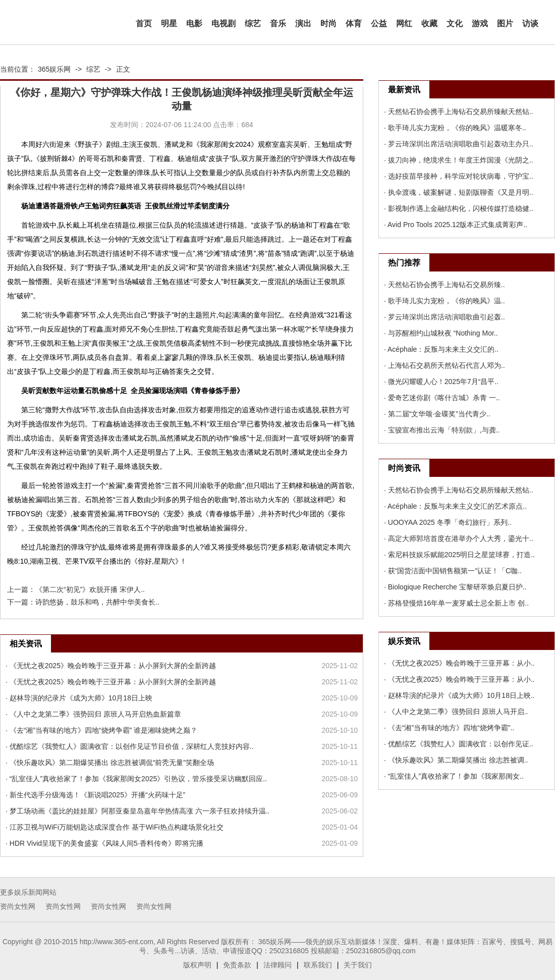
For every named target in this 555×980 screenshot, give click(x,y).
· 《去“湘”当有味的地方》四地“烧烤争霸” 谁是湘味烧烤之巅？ (101, 730)
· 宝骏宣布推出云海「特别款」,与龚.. (442, 430)
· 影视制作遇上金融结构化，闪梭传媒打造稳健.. (459, 208)
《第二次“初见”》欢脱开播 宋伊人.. (90, 589)
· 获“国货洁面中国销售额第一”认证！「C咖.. (453, 571)
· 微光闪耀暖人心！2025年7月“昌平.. (441, 382)
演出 (303, 23)
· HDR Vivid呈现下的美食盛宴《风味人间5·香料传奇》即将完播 (104, 843)
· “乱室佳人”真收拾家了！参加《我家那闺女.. (454, 776)
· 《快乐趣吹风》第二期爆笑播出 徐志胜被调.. (456, 760)
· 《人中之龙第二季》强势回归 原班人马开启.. (456, 712)
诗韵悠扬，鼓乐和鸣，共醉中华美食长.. (97, 602)
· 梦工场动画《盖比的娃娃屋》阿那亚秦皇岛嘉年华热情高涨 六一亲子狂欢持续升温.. (137, 811)
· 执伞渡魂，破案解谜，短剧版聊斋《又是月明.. (459, 192)
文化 (455, 23)
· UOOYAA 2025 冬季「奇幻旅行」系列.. (448, 522)
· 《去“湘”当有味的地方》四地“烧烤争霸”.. (449, 728)
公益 (379, 23)
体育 (354, 23)
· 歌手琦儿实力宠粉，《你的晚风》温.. (445, 301)
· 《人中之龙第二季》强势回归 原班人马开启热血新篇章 (93, 714)
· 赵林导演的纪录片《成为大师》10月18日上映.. (459, 695)
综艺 (253, 23)
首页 (144, 23)
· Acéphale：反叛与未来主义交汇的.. (441, 349)
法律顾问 (277, 965)
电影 (194, 23)
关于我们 (358, 965)
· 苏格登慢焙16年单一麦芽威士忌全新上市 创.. (456, 603)
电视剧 (224, 23)
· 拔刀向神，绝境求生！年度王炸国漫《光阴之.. (459, 160)
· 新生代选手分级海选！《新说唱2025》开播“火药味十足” (95, 795)
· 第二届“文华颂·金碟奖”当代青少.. (437, 414)
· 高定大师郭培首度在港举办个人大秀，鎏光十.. (459, 538)
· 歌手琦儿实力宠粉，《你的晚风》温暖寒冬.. (455, 128)
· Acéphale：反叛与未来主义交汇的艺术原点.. (455, 506)
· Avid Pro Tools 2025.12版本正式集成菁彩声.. (456, 225)
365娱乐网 (54, 69)
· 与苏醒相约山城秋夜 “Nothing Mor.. (441, 333)
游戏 (480, 23)
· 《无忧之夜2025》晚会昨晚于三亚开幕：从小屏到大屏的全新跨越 (111, 666)
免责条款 (237, 965)
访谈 (530, 23)
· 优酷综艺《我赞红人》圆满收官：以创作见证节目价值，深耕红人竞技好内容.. (130, 746)
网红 (404, 23)
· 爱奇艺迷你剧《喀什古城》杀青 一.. (442, 398)
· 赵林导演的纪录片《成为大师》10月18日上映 (79, 698)
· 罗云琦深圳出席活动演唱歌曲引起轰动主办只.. (459, 144)
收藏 (429, 23)
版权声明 (197, 965)
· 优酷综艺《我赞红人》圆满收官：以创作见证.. (459, 744)
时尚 (328, 23)
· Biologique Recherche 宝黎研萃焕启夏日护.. (455, 587)
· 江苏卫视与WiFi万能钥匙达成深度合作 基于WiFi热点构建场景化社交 (115, 827)
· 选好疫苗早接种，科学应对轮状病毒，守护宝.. (459, 176)
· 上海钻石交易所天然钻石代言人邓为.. (445, 365)
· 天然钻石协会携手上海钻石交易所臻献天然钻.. (459, 112)
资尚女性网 (18, 906)
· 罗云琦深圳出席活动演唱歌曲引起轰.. (445, 317)
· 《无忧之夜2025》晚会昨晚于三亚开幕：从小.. (459, 663)
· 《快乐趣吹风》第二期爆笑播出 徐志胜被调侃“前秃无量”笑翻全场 (110, 763)
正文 (123, 69)
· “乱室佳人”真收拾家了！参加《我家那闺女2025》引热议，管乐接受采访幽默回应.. (136, 779)
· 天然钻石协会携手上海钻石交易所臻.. (445, 285)
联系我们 (318, 965)
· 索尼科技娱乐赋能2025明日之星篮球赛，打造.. (459, 555)
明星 (169, 23)
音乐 (278, 23)
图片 (505, 23)
